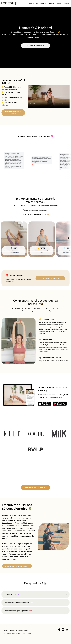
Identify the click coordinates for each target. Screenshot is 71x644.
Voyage (59, 3)
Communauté (52, 3)
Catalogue (31, 3)
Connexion (66, 3)
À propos (6, 630)
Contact (19, 633)
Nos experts (13, 630)
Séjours (30, 633)
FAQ (13, 633)
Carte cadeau (7, 633)
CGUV (24, 633)
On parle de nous (23, 630)
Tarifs (37, 3)
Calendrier (43, 3)
